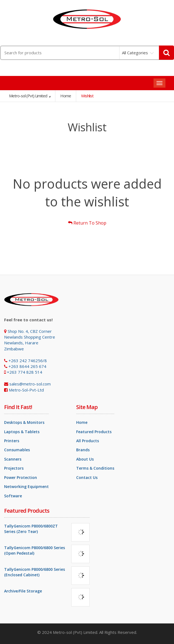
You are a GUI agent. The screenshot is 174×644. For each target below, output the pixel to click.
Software (13, 496)
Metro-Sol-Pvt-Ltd (26, 390)
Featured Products (94, 432)
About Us (85, 459)
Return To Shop (87, 223)
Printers (12, 441)
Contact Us (87, 477)
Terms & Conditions (95, 468)
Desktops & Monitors (24, 422)
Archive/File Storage (23, 591)
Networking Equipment (26, 486)
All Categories (135, 53)
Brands (83, 450)
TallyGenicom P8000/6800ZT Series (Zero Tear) (31, 529)
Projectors (14, 468)
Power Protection (21, 477)
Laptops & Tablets (22, 432)
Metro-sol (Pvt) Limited (28, 96)
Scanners (13, 459)
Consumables (17, 450)
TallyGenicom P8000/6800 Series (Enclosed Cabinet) (35, 572)
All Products (88, 441)
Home (66, 96)
